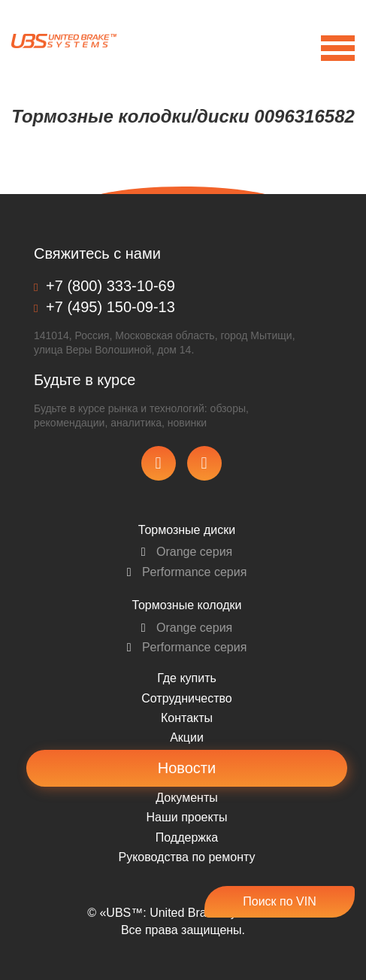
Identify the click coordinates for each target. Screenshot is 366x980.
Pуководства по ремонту (187, 857)
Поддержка (187, 837)
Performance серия (187, 572)
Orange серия (187, 552)
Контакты (187, 718)
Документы (186, 798)
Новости (187, 768)
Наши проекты (186, 817)
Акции (187, 737)
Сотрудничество (187, 698)
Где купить (187, 678)
